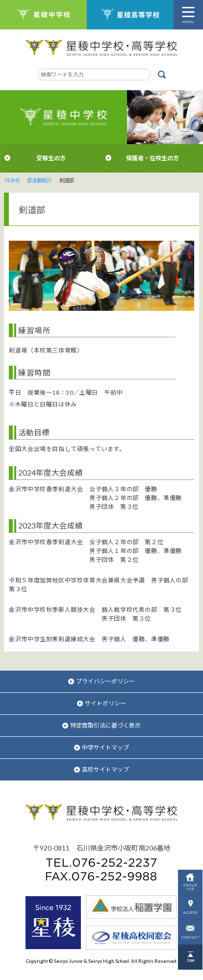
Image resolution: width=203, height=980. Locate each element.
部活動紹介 (39, 180)
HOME (12, 180)
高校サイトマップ (101, 769)
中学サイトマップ (101, 747)
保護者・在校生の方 (152, 158)
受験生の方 (51, 158)
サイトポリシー (101, 703)
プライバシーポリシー (101, 681)
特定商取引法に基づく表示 (101, 725)
